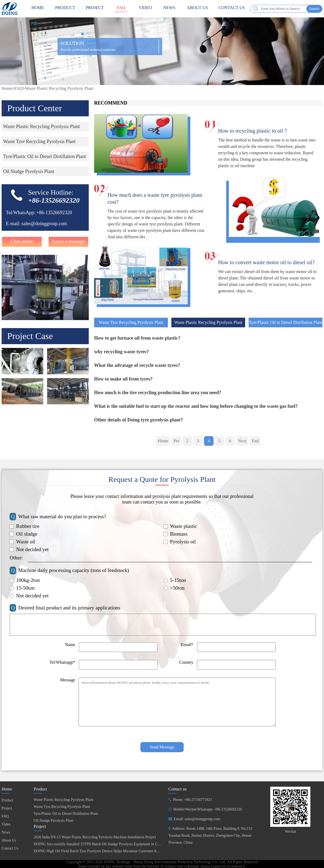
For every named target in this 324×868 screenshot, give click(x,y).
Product (65, 9)
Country (186, 662)
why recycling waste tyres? (121, 352)
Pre (176, 441)
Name (70, 645)
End (255, 441)
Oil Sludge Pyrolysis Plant (53, 821)
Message (68, 680)
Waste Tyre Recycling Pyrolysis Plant (131, 322)
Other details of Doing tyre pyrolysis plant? (138, 420)
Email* (187, 645)
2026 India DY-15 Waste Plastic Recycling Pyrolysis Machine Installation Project (95, 837)
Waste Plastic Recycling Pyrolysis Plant (59, 88)
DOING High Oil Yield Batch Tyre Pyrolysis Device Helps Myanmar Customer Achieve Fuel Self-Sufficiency (117, 851)
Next (242, 441)
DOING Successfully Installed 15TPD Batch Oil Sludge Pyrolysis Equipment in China (99, 844)
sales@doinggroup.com (44, 224)
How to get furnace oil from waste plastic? (137, 338)
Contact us (178, 789)
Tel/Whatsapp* (62, 662)
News (169, 9)
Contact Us (232, 9)
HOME (38, 9)
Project (95, 9)
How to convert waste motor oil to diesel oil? (266, 262)
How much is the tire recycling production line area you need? (158, 393)
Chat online (22, 241)
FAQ (121, 9)
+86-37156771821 (198, 800)
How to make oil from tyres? (123, 379)
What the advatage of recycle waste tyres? (137, 365)
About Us (197, 9)
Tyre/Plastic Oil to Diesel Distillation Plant (286, 322)
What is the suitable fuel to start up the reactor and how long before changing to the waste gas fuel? (196, 406)
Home (7, 88)
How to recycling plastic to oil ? (252, 131)
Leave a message (68, 241)
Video (145, 9)
